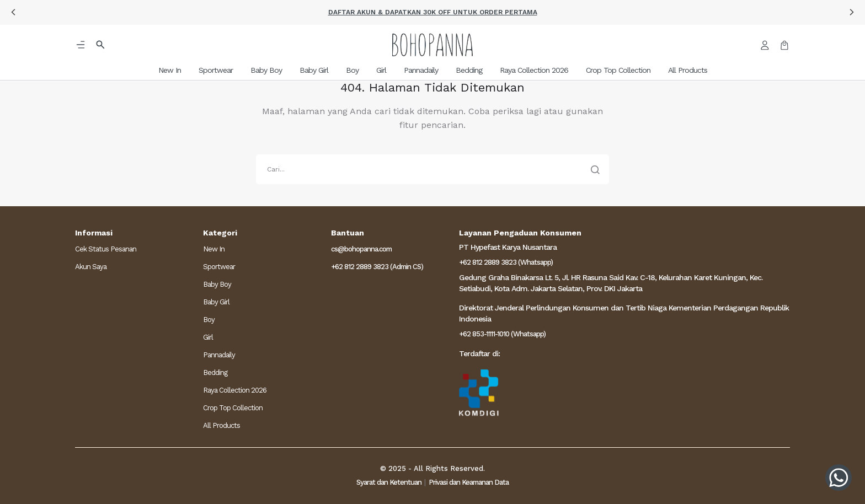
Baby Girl (216, 302)
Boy (209, 320)
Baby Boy (217, 284)
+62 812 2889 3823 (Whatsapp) (506, 262)
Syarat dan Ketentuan (389, 482)
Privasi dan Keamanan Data (469, 482)
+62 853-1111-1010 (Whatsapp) (502, 334)
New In (214, 249)
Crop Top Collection (233, 408)
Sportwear (219, 267)
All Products (221, 425)
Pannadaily (219, 355)
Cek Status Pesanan (106, 249)
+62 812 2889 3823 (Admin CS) (377, 267)
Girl (208, 337)
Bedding (215, 372)
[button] (13, 12)
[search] (432, 169)
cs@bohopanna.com (361, 249)
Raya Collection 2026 (235, 390)
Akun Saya (91, 267)
